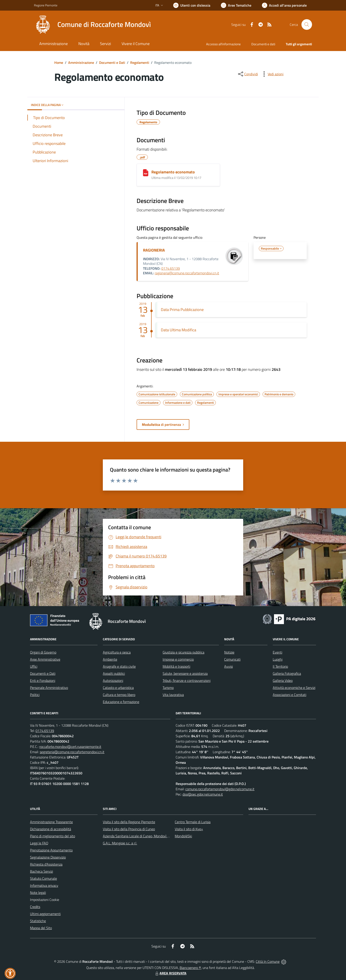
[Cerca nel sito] (307, 25)
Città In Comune (268, 961)
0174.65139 (171, 268)
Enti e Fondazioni (43, 681)
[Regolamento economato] (146, 173)
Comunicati (232, 659)
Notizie (229, 652)
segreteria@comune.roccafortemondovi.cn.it (72, 752)
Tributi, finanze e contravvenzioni (187, 681)
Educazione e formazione (121, 702)
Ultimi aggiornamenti (45, 914)
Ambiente (110, 659)
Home (59, 63)
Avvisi (228, 666)
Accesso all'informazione (223, 44)
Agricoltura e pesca (117, 652)
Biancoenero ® (190, 968)
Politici (35, 695)
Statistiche (38, 921)
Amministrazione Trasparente (51, 822)
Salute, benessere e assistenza (185, 673)
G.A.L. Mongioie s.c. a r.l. (120, 843)
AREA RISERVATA (170, 973)
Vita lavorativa (173, 695)
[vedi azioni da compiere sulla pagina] (272, 74)
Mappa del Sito (41, 928)
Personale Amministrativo (49, 688)
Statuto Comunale (43, 878)
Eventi (277, 652)
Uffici (34, 666)
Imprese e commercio (178, 659)
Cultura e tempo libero (119, 695)
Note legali (38, 893)
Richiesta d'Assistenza (46, 864)
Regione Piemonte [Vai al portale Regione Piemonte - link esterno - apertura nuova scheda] (46, 5)
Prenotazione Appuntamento (51, 850)
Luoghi (278, 659)
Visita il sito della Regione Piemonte (129, 822)
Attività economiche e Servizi (294, 688)
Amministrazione (81, 63)
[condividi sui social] (248, 74)
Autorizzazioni (113, 681)
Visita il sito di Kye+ (189, 829)
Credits (35, 907)
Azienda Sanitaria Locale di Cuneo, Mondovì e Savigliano (144, 836)
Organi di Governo (43, 652)
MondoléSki (183, 836)
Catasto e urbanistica (118, 688)
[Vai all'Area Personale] (284, 5)
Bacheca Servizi (41, 871)
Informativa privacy (44, 885)
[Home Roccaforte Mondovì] (92, 25)
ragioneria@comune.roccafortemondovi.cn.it (187, 273)
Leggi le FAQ (39, 843)
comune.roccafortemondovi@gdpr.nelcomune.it (220, 789)
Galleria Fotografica (287, 673)
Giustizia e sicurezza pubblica (183, 652)
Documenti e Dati (112, 63)
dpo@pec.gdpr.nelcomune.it (203, 794)
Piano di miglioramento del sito (53, 836)
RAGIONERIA (154, 250)
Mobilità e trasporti (176, 666)
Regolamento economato (173, 172)
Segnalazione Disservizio (48, 857)
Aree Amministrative (45, 659)
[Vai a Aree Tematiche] (236, 5)
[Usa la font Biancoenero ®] (192, 5)
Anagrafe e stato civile (119, 666)
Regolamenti (140, 63)
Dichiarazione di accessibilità (51, 829)
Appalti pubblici (114, 673)
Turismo (168, 688)
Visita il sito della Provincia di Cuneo (129, 829)
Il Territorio (280, 666)
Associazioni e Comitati (290, 695)
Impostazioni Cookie (45, 900)
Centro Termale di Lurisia (193, 822)
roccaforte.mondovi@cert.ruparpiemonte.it (70, 747)
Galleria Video (283, 681)
